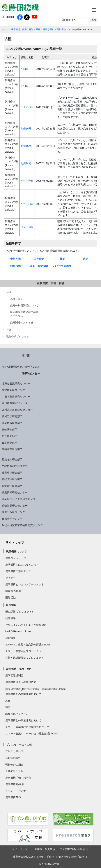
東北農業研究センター (15, 390)
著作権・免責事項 (45, 849)
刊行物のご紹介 (14, 765)
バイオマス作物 (62, 266)
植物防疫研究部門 (12, 479)
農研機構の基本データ (18, 571)
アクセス (10, 578)
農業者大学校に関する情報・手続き (33, 857)
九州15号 (26, 146)
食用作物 (15, 259)
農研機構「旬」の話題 (18, 778)
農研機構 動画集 (15, 784)
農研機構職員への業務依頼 (21, 682)
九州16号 (26, 129)
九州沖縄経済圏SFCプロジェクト (25, 658)
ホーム (5, 29)
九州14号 (26, 163)
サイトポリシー (21, 849)
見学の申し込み (14, 771)
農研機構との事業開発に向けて (23, 694)
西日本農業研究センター (16, 403)
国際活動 (10, 598)
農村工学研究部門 (12, 416)
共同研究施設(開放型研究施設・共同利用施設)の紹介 (36, 689)
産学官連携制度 (14, 675)
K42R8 (24, 69)
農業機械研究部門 (12, 423)
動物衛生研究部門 (12, 486)
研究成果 (10, 618)
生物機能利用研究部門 (15, 466)
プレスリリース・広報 (19, 745)
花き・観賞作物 (39, 266)
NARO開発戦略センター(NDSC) (20, 367)
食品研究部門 (10, 443)
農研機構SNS (13, 797)
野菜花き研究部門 (12, 460)
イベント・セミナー (17, 791)
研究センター (31, 374)
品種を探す (49, 29)
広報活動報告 (13, 758)
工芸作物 (39, 259)
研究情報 (11, 605)
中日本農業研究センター (16, 397)
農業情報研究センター (15, 492)
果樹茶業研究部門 (12, 449)
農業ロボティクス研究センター (20, 499)
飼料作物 (61, 29)
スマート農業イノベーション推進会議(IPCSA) (32, 734)
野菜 (62, 259)
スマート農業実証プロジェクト (23, 651)
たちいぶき (27, 204)
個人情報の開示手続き (71, 857)
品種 (38, 29)
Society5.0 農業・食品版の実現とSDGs (28, 645)
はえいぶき (27, 227)
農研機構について (16, 551)
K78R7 (24, 86)
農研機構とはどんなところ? (22, 565)
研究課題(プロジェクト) (19, 612)
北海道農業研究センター (16, 383)
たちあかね (27, 181)
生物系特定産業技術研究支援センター (24, 525)
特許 (8, 707)
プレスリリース (14, 751)
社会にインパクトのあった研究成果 (26, 625)
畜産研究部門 (10, 436)
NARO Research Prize (18, 631)
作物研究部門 (10, 430)
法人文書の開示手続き (72, 849)
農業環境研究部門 (12, 473)
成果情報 (10, 638)
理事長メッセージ (16, 558)
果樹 (86, 259)
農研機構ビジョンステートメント (25, 584)
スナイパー (27, 107)
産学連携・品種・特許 (22, 29)
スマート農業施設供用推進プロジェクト (29, 727)
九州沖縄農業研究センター (17, 410)
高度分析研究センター (15, 512)
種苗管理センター (12, 519)
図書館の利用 (13, 591)
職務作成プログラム (17, 714)
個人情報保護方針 (49, 864)
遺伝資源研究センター (15, 506)
